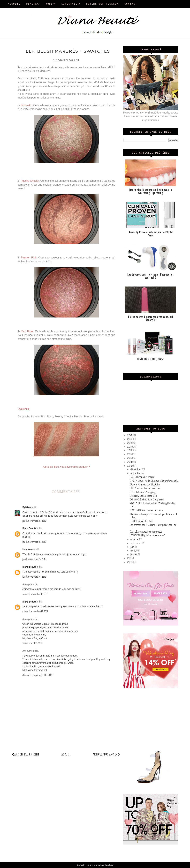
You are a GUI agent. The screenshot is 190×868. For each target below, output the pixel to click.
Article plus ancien (106, 754)
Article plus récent (27, 754)
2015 (130, 454)
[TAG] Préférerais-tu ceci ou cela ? (146, 510)
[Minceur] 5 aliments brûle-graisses (147, 499)
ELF (27, 90)
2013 (130, 462)
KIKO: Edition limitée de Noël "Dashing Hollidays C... (153, 505)
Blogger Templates (106, 865)
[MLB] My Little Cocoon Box (143, 496)
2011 (130, 558)
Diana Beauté (29, 528)
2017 (130, 447)
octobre (134, 539)
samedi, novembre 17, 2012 (35, 594)
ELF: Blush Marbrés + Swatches (145, 488)
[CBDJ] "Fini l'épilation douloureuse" (147, 535)
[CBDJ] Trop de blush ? (141, 521)
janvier (134, 554)
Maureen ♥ (28, 549)
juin (133, 547)
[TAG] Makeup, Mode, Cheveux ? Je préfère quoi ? (154, 481)
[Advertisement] (151, 718)
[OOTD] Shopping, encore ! (143, 477)
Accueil (66, 754)
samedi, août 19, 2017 (33, 643)
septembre (136, 543)
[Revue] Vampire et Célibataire (145, 484)
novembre (136, 473)
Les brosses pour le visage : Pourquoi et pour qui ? (153, 526)
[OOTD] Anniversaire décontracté (146, 532)
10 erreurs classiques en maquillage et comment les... (153, 516)
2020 (130, 435)
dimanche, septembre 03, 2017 (38, 675)
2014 (130, 458)
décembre (136, 469)
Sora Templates (91, 865)
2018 (130, 443)
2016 (130, 450)
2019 (130, 439)
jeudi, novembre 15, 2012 (34, 521)
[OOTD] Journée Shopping (143, 492)
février (134, 551)
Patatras (27, 507)
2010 (130, 562)
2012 (130, 466)
